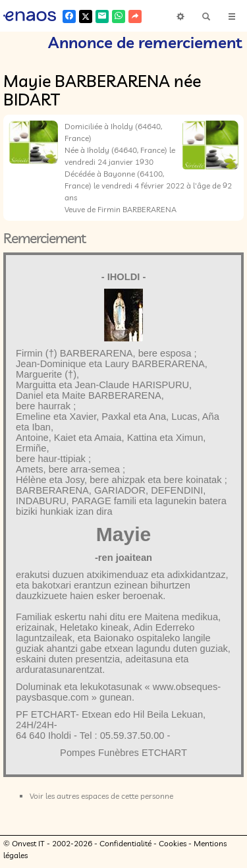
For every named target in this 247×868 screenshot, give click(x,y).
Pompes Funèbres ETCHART (123, 753)
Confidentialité (125, 843)
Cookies (173, 843)
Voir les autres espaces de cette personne (101, 796)
